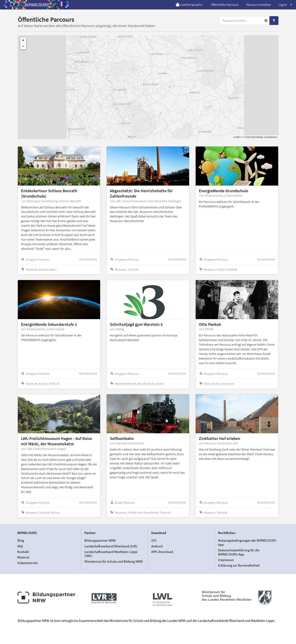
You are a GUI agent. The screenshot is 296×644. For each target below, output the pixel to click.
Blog (21, 540)
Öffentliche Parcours (225, 5)
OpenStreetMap (254, 137)
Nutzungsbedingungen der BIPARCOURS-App (248, 543)
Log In (285, 5)
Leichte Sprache (189, 5)
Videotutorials (28, 563)
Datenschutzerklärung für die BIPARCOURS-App (239, 552)
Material (23, 557)
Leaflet (237, 137)
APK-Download (162, 552)
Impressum (226, 560)
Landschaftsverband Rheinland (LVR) (111, 546)
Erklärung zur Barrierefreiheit (239, 565)
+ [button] (23, 40)
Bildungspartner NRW (100, 540)
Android (157, 546)
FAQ (20, 546)
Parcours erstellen (259, 5)
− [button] (23, 46)
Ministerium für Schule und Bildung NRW (114, 561)
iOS (154, 540)
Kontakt (23, 552)
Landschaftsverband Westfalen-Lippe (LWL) (111, 554)
